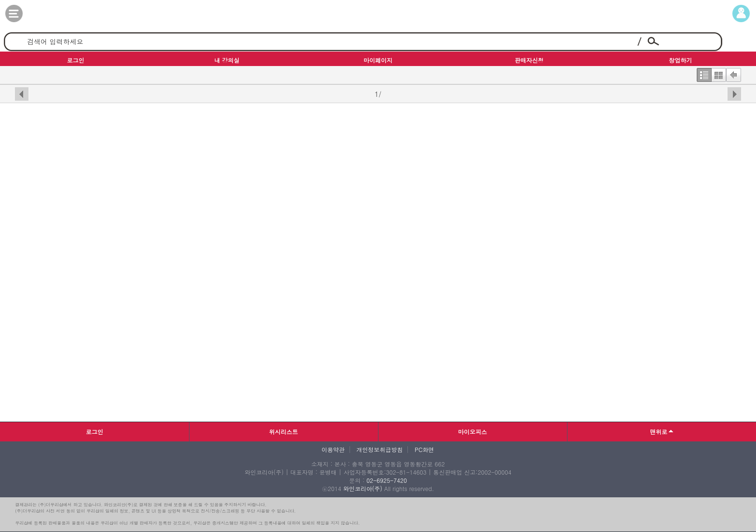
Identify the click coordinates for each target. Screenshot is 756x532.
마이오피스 (472, 432)
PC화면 (424, 450)
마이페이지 (732, 13)
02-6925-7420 (387, 480)
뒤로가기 (734, 73)
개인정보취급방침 (379, 450)
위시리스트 (283, 432)
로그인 (94, 432)
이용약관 (333, 450)
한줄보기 (704, 73)
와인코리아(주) (363, 488)
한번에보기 (719, 73)
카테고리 (24, 13)
